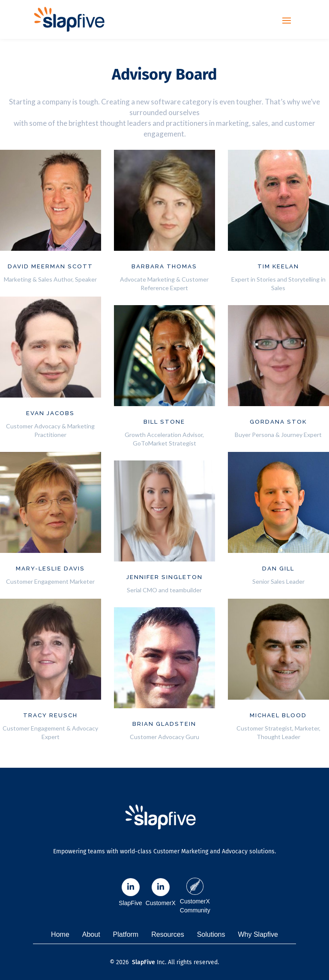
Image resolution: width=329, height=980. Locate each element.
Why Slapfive (258, 934)
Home (60, 934)
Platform (126, 934)
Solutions (211, 934)
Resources (167, 934)
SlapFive (144, 962)
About (91, 934)
